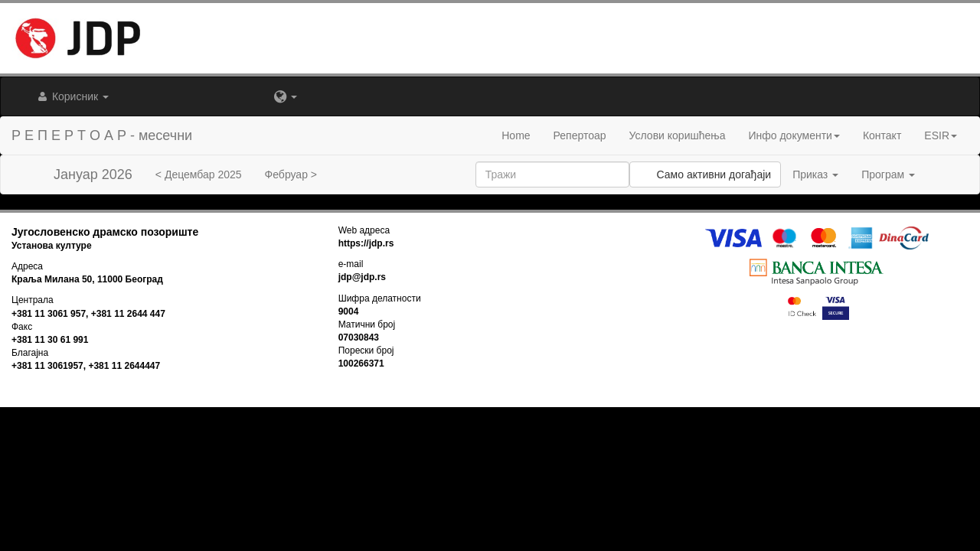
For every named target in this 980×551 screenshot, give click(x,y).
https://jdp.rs (366, 243)
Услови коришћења (678, 135)
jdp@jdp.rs (362, 277)
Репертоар (580, 135)
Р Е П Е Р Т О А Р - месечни (102, 135)
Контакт (882, 135)
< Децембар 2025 (199, 174)
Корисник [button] (72, 96)
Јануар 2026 (93, 174)
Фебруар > (291, 174)
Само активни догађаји (705, 174)
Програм (888, 174)
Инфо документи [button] (794, 135)
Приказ (815, 174)
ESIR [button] (941, 135)
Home (516, 135)
